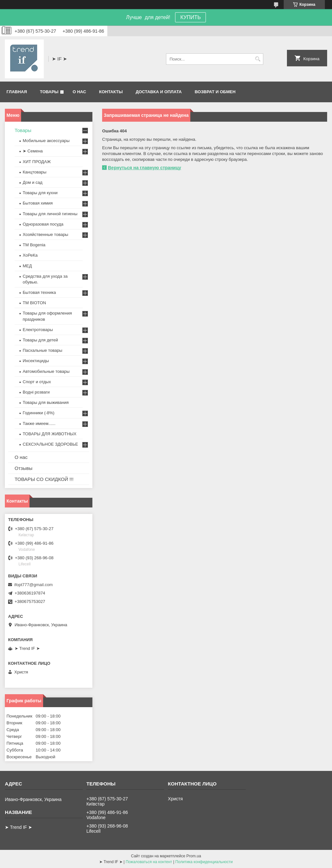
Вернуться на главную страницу (145, 168)
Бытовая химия (38, 203)
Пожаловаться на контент (149, 862)
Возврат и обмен (215, 92)
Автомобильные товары (46, 371)
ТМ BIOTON (34, 303)
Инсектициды (36, 361)
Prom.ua (194, 856)
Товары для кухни (40, 193)
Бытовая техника (39, 292)
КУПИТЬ (190, 17)
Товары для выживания (46, 402)
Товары (49, 92)
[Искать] (258, 59)
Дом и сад (33, 182)
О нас (79, 92)
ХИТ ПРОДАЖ (37, 162)
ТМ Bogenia (34, 245)
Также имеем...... (39, 423)
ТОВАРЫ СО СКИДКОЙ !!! (44, 479)
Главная (17, 92)
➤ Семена (33, 151)
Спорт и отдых (37, 382)
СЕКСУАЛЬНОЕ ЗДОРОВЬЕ (50, 444)
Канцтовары (35, 172)
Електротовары (38, 330)
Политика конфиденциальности (204, 862)
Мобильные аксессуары (46, 141)
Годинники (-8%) (39, 413)
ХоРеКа (30, 255)
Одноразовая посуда (43, 224)
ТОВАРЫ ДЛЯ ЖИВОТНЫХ (50, 434)
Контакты (111, 92)
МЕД (27, 266)
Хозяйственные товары (45, 234)
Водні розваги (36, 392)
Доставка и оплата (159, 92)
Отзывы (24, 468)
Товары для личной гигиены (50, 214)
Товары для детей (40, 340)
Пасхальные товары (42, 350)
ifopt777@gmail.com (34, 585)
